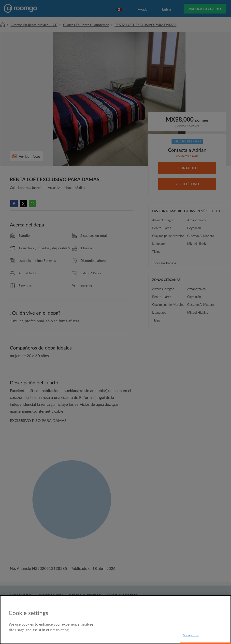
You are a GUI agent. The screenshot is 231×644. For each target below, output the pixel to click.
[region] (115, 620)
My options (191, 635)
